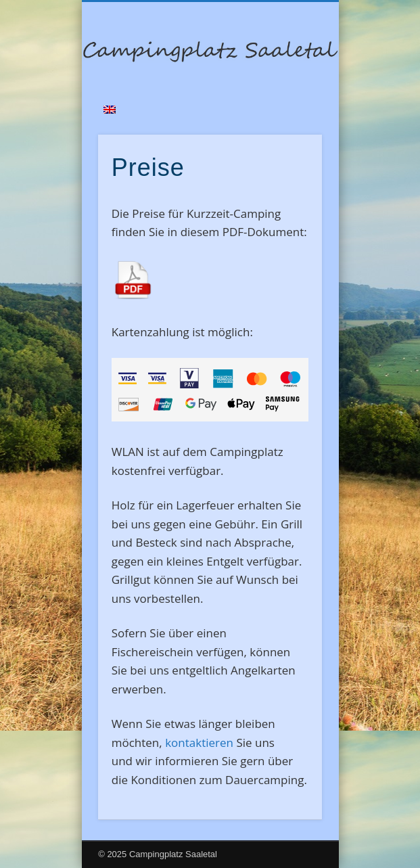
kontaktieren (199, 743)
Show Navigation (289, 121)
